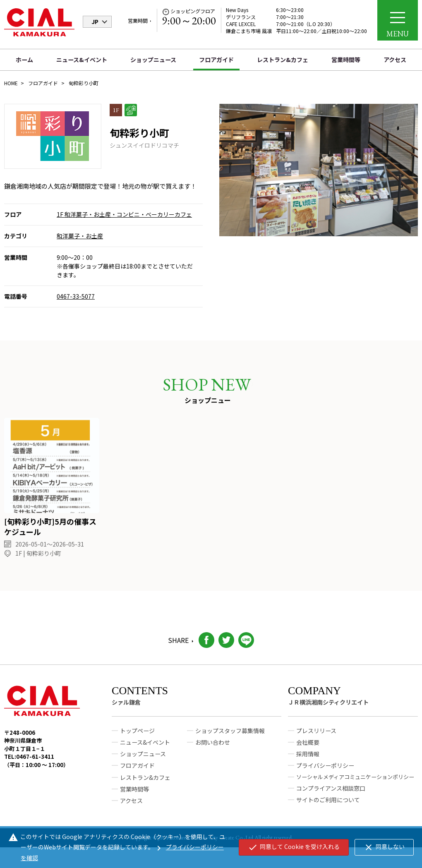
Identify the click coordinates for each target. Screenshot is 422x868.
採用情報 (308, 762)
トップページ (137, 739)
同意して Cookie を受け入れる (294, 847)
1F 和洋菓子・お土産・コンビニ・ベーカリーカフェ (124, 214)
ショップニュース (153, 60)
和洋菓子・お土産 (80, 236)
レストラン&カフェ (283, 60)
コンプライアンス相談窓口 (331, 796)
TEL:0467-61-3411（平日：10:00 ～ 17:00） (36, 768)
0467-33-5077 (76, 296)
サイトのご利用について (328, 808)
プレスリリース (316, 739)
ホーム (24, 60)
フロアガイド (216, 60)
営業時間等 (346, 60)
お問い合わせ (213, 750)
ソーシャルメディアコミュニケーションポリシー (355, 784)
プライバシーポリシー (325, 773)
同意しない (384, 847)
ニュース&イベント (82, 60)
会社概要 (308, 750)
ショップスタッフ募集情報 (230, 739)
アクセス (395, 60)
